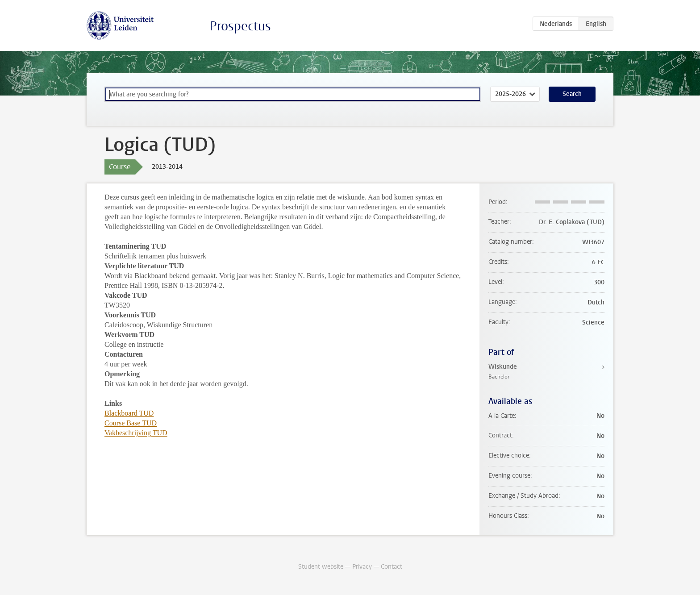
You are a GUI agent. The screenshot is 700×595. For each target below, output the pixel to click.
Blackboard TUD (129, 413)
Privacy (362, 567)
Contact (392, 567)
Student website (321, 567)
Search (572, 94)
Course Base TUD (131, 423)
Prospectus (240, 26)
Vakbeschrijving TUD (136, 433)
